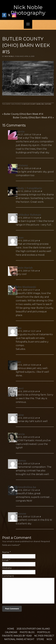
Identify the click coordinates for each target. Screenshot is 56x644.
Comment (8, 576)
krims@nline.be (26, 487)
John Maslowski (26, 287)
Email (5, 560)
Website (7, 568)
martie (20, 131)
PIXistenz (22, 165)
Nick (49, 639)
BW (43, 104)
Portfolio (44, 632)
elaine (20, 415)
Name (6, 552)
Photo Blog (27, 632)
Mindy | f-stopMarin (29, 188)
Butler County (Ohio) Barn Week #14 (23, 114)
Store (40, 639)
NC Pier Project (44, 636)
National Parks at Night (19, 639)
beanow (21, 514)
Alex (19, 328)
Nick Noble (9, 56)
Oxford (48, 104)
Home (11, 629)
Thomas (21, 461)
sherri (20, 388)
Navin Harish (24, 268)
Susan (20, 238)
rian (18, 362)
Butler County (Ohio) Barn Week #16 (33, 117)
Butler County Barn (32, 104)
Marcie (20, 434)
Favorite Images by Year (17, 636)
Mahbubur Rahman (28, 215)
